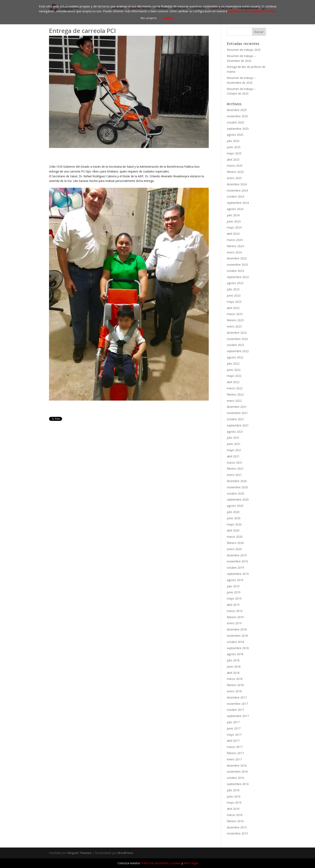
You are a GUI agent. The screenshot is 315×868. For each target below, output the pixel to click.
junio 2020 (234, 518)
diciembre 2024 (237, 184)
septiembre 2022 (238, 351)
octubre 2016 (235, 778)
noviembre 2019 (237, 561)
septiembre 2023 (238, 277)
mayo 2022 (234, 376)
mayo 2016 (234, 802)
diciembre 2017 (237, 697)
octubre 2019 (235, 568)
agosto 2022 (235, 357)
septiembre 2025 (238, 129)
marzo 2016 (235, 815)
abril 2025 (233, 160)
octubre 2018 (235, 642)
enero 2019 (234, 623)
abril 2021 (233, 456)
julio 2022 (233, 364)
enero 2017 (234, 759)
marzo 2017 (235, 747)
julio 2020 (233, 512)
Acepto (169, 18)
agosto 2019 (235, 580)
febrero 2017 (235, 753)
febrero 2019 (235, 617)
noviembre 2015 (237, 833)
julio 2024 (233, 215)
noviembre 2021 (237, 413)
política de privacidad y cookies (252, 11)
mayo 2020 (234, 524)
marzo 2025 (235, 166)
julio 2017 (233, 722)
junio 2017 (234, 728)
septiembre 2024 (238, 203)
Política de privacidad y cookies (161, 863)
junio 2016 (234, 796)
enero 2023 (234, 326)
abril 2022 (233, 382)
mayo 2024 (234, 227)
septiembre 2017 (238, 716)
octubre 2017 (235, 710)
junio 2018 (234, 667)
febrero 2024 (235, 246)
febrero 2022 (235, 394)
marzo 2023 (235, 314)
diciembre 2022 (237, 333)
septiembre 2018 (238, 648)
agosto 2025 (235, 135)
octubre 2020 (235, 493)
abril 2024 (233, 234)
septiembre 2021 (238, 425)
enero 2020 (234, 549)
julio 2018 (233, 660)
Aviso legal (191, 863)
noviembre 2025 (237, 116)
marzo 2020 (235, 537)
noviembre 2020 (237, 487)
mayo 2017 (234, 735)
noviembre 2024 (237, 190)
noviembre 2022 (237, 339)
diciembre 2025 (237, 110)
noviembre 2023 (237, 265)
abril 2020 (233, 530)
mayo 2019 (234, 598)
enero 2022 (234, 401)
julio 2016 (233, 790)
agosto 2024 (235, 209)
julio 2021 (233, 438)
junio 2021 (234, 444)
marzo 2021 (235, 463)
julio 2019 (233, 586)
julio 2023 (233, 289)
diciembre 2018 (237, 629)
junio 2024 (234, 221)
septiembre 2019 (238, 574)
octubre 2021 (235, 419)
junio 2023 (234, 295)
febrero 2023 (235, 320)
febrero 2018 (235, 685)
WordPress (125, 853)
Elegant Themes (79, 853)
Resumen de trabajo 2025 (244, 50)
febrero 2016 (235, 821)
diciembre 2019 (237, 555)
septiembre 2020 (238, 499)
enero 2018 (234, 691)
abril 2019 (233, 605)
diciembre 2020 (237, 481)
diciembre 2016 (237, 765)
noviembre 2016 (237, 772)
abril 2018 (233, 673)
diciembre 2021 (237, 407)
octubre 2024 (235, 196)
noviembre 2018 (237, 636)
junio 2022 (234, 370)
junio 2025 (234, 147)
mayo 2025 (234, 153)
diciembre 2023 (237, 258)
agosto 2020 (235, 506)
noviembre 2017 (237, 704)
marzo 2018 (235, 679)
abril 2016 (233, 809)
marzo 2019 (235, 611)
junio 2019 (234, 592)
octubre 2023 (235, 271)
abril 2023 (233, 308)
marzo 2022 (235, 388)
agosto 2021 (235, 432)
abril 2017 (233, 741)
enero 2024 (234, 252)
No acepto (149, 18)
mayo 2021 (234, 450)
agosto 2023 (235, 283)
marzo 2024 (235, 240)
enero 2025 (234, 178)
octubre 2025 (235, 122)
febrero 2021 (235, 469)
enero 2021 (234, 475)
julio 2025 (233, 141)
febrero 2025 (235, 172)
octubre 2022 (235, 345)
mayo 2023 (234, 302)
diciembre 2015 (237, 827)
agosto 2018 (235, 654)
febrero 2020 (235, 543)
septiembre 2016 (238, 784)
